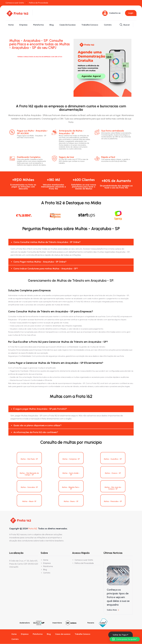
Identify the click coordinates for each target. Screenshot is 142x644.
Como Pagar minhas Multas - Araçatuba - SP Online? (40, 262)
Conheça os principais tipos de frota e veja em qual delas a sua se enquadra (118, 599)
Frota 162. (33, 529)
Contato (108, 25)
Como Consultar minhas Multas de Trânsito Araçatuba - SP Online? (47, 242)
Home (11, 25)
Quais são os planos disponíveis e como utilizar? (37, 426)
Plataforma (38, 25)
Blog (52, 25)
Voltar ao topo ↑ (121, 635)
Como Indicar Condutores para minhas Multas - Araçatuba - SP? (46, 269)
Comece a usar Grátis (15, 3)
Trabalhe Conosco (90, 25)
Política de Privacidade (39, 3)
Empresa (23, 25)
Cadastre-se (115, 13)
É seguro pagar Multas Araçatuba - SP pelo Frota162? (40, 409)
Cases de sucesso (68, 25)
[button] (71, 242)
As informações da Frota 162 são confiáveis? (36, 432)
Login (131, 13)
